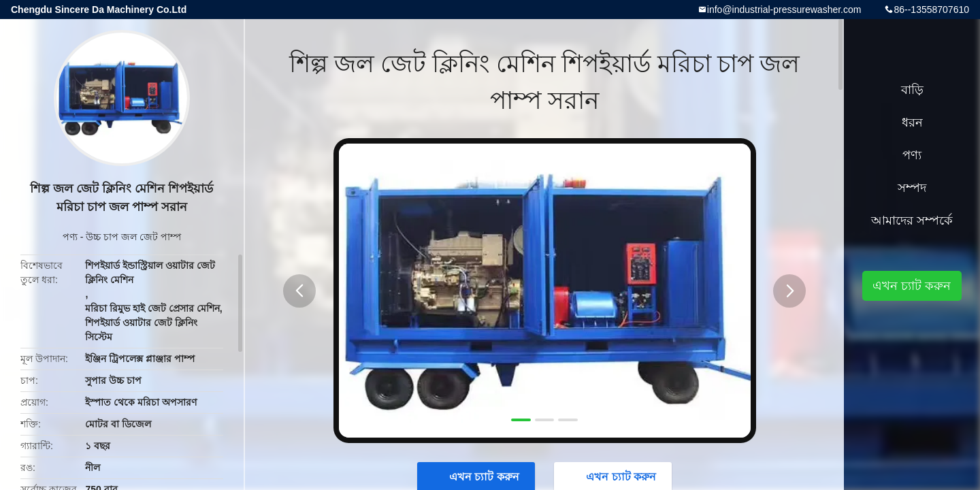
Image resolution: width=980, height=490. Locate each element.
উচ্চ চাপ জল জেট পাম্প (133, 237)
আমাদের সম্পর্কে (912, 220)
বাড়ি (912, 90)
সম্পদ (912, 188)
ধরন (912, 122)
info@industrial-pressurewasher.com (784, 10)
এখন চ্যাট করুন (912, 286)
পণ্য (70, 237)
